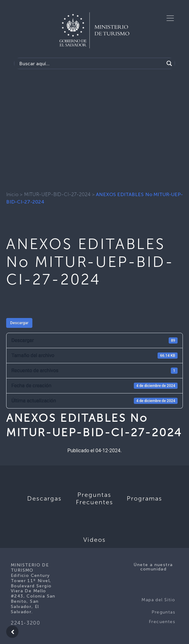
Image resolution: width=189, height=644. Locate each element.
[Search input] (91, 63)
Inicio (12, 194)
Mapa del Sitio (158, 600)
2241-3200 (25, 623)
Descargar (19, 323)
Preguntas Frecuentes (162, 617)
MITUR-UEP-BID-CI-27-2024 (57, 194)
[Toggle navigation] (170, 18)
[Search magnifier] (169, 63)
